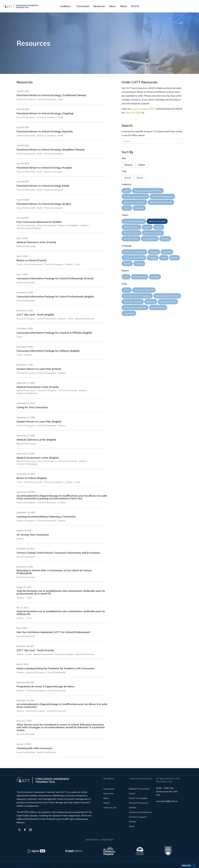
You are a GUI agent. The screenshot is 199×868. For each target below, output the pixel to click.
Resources (99, 6)
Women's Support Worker (138, 819)
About (123, 6)
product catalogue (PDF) (143, 109)
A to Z (128, 178)
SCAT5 (135, 6)
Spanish (167, 252)
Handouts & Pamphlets (167, 296)
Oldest (142, 165)
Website (151, 302)
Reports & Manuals (144, 290)
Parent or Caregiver (138, 798)
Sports (147, 227)
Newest (129, 165)
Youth (127, 191)
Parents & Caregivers (134, 202)
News (112, 6)
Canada (155, 277)
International (140, 277)
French (127, 264)
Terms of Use (110, 807)
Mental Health (131, 239)
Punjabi (153, 258)
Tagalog (154, 252)
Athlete (133, 807)
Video (127, 290)
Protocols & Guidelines (135, 307)
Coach (127, 208)
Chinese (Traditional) (134, 252)
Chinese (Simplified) (134, 258)
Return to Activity (153, 233)
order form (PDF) (133, 113)
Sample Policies (168, 302)
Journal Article (158, 307)
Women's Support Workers (148, 191)
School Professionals (162, 196)
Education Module (133, 302)
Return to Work (131, 227)
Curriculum (129, 313)
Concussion (83, 6)
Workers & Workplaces (135, 196)
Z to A (140, 178)
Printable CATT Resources (137, 296)
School (159, 227)
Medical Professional (139, 789)
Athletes (139, 208)
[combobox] (188, 865)
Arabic (175, 258)
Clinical (165, 239)
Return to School (157, 221)
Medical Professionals (161, 202)
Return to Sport (131, 233)
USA (126, 277)
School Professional (138, 803)
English (139, 264)
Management (150, 239)
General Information (134, 221)
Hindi (164, 258)
